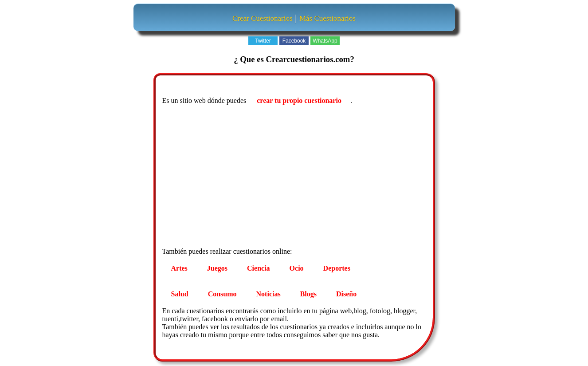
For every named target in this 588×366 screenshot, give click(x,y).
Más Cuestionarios (327, 18)
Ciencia (259, 268)
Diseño (346, 294)
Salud (180, 294)
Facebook (294, 41)
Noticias (269, 294)
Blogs (308, 294)
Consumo (222, 294)
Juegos (217, 268)
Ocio (297, 268)
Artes (179, 268)
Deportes (337, 268)
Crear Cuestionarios (263, 18)
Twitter (263, 41)
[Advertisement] (295, 177)
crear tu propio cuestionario (299, 100)
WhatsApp (325, 41)
